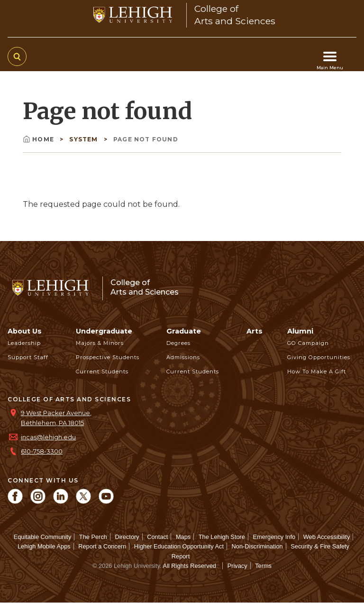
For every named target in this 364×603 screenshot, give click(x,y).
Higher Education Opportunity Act (179, 546)
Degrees (178, 343)
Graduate (184, 331)
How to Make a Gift (317, 371)
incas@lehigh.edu (48, 437)
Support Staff (28, 357)
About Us (25, 331)
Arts (255, 331)
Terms (263, 566)
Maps (183, 537)
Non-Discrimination (257, 546)
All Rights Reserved (190, 566)
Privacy (237, 566)
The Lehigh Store (222, 537)
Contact (157, 537)
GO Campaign (308, 343)
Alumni (300, 331)
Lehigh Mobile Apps (44, 546)
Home (39, 139)
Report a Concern (102, 546)
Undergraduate (104, 331)
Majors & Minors (100, 343)
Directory (127, 537)
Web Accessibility (327, 537)
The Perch (93, 537)
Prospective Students (108, 357)
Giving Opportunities (319, 357)
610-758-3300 (42, 451)
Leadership (24, 343)
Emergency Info (274, 537)
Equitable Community (43, 537)
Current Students (102, 371)
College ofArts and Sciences (145, 287)
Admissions (183, 357)
